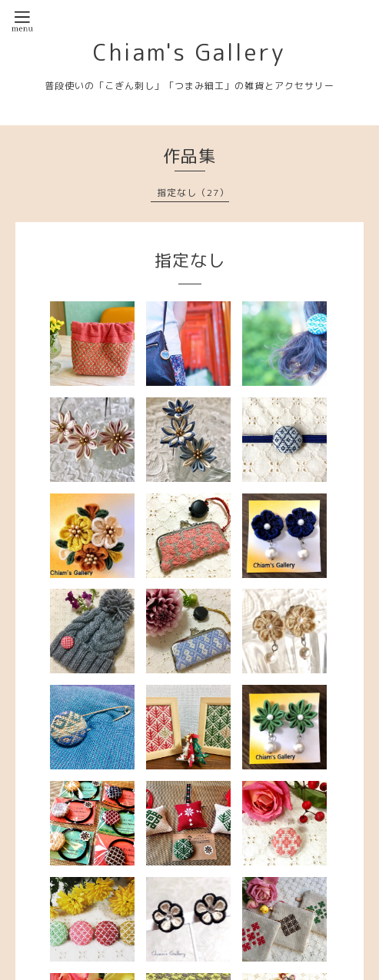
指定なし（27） (193, 193)
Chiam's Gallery (189, 52)
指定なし (190, 260)
